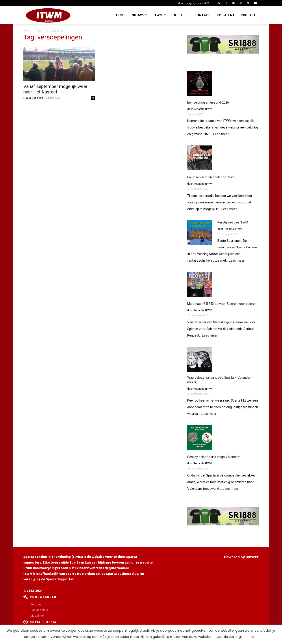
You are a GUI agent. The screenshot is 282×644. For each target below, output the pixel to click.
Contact (202, 15)
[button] (220, 3)
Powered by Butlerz (241, 557)
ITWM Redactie (33, 98)
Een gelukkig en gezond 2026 (208, 102)
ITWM (160, 15)
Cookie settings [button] (230, 637)
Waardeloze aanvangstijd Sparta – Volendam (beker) (220, 380)
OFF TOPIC (180, 15)
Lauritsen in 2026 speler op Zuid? (211, 177)
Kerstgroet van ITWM (233, 222)
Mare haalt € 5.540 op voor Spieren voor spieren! (222, 304)
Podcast (248, 15)
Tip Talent (225, 15)
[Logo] (48, 15)
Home (121, 15)
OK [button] (252, 637)
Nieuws (139, 15)
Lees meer (221, 134)
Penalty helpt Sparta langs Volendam (214, 457)
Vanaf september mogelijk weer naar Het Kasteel (55, 89)
